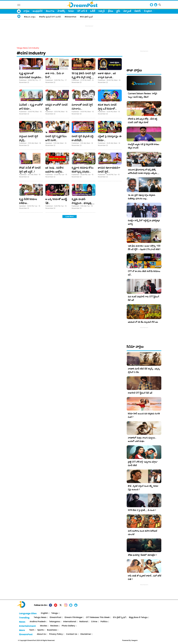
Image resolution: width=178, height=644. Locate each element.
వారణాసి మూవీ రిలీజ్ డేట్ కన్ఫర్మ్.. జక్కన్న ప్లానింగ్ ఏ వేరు (144, 370)
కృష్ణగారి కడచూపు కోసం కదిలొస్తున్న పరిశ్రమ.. (83, 170)
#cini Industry (31, 53)
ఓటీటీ (93, 11)
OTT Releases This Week (98, 617)
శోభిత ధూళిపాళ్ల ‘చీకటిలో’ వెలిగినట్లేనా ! (142, 555)
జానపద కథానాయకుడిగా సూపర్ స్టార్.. (109, 170)
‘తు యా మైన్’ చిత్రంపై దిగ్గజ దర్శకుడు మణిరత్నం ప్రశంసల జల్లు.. (142, 197)
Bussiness (52, 630)
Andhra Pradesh (38, 622)
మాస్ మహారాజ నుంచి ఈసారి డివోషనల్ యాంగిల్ (143, 533)
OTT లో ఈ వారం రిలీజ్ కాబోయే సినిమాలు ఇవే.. (144, 273)
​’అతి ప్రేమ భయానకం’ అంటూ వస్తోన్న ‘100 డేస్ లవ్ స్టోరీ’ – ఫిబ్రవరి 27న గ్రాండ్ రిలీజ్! (144, 248)
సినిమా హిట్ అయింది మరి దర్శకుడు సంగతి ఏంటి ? (144, 415)
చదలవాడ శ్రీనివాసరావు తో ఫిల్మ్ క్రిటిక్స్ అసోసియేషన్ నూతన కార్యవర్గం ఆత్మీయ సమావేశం (142, 173)
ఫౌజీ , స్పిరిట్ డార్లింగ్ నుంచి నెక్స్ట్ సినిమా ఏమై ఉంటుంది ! (143, 488)
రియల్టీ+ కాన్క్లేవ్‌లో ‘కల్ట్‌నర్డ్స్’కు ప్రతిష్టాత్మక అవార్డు (144, 222)
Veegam (134, 640)
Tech (32, 630)
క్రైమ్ (118, 11)
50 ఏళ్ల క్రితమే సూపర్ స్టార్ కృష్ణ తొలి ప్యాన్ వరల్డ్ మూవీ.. (84, 77)
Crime (94, 622)
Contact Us (72, 634)
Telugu (55, 613)
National (84, 622)
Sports (40, 630)
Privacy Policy (56, 634)
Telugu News (22, 48)
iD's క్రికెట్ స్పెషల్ (119, 617)
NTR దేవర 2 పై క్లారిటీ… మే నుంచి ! (142, 510)
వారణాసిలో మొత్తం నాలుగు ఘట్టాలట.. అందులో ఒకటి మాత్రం (142, 439)
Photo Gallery (68, 626)
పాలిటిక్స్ (61, 11)
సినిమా (71, 11)
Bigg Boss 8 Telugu (138, 617)
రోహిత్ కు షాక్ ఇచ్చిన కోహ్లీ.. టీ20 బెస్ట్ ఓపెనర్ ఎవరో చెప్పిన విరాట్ (143, 121)
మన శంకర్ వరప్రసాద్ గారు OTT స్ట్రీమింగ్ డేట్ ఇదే (144, 298)
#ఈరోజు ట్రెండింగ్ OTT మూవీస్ (50, 17)
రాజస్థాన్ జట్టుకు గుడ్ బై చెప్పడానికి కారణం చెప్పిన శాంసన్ (144, 146)
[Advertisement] (89, 33)
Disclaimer (86, 634)
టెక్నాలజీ (127, 11)
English (148, 11)
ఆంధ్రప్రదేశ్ (38, 11)
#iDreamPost (70, 17)
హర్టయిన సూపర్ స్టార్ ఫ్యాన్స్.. (29, 138)
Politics (104, 622)
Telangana (54, 622)
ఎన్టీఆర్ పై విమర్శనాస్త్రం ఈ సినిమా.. (110, 138)
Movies (44, 626)
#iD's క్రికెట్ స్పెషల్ (86, 17)
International (70, 622)
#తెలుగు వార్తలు (30, 17)
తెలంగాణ (50, 11)
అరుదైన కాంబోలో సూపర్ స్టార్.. (56, 107)
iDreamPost (55, 617)
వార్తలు (26, 11)
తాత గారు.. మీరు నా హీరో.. (55, 75)
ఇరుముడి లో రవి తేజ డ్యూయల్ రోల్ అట (143, 322)
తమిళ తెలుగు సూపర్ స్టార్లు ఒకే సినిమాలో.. (107, 107)
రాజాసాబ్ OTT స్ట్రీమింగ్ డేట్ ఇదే (140, 393)
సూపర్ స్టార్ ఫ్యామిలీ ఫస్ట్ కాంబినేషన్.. (83, 138)
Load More (70, 216)
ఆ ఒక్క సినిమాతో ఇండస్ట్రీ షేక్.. (56, 201)
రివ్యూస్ (102, 11)
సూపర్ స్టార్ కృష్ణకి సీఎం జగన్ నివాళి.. (56, 138)
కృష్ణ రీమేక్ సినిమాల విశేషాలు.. (28, 201)
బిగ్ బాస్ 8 (82, 11)
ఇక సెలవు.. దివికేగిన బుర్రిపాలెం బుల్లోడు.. (55, 170)
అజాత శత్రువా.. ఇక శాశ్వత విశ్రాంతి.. (107, 75)
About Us (41, 634)
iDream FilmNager (74, 617)
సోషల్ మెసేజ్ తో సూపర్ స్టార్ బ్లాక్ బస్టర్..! (30, 170)
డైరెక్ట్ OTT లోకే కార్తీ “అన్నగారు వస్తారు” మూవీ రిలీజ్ (143, 464)
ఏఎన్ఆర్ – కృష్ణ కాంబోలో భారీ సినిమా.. (31, 107)
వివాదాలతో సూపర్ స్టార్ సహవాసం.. (82, 107)
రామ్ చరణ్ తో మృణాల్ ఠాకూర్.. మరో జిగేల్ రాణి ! (145, 577)
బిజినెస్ (138, 11)
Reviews (54, 626)
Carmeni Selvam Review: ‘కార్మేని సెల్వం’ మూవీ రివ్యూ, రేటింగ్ (143, 95)
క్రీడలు (111, 11)
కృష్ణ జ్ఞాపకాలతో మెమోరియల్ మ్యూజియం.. (31, 75)
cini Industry (34, 48)
